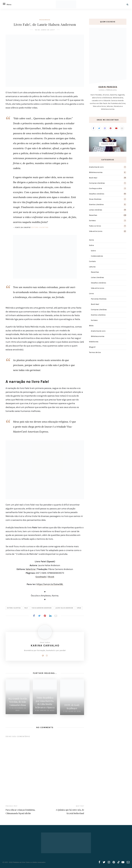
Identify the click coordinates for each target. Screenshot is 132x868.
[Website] (43, 656)
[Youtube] (116, 128)
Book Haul (93, 178)
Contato (92, 261)
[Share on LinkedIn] (50, 616)
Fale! (26, 608)
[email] (128, 861)
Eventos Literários (96, 204)
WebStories (94, 342)
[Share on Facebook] (34, 616)
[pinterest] (114, 861)
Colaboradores (97, 256)
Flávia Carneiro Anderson (42, 608)
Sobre (91, 245)
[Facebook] (93, 128)
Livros (91, 294)
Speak (79, 608)
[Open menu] (5, 4)
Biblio (91, 326)
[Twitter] (99, 128)
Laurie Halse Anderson (64, 608)
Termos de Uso (95, 352)
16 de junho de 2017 (45, 30)
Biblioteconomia (96, 172)
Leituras (92, 267)
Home (91, 240)
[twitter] (104, 861)
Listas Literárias (96, 210)
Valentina (31, 569)
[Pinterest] (111, 128)
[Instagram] (47, 656)
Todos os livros (95, 226)
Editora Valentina (40, 227)
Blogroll (92, 347)
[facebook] (99, 861)
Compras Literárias (97, 183)
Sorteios (92, 221)
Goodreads (41, 577)
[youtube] (123, 861)
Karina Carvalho (45, 646)
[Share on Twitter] (39, 616)
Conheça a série (95, 188)
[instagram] (109, 861)
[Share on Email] (56, 616)
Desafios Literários (97, 194)
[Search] (127, 5)
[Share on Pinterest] (45, 616)
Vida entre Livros (96, 231)
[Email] (122, 128)
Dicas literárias (95, 199)
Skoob (51, 577)
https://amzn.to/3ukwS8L (50, 584)
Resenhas (45, 20)
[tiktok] (118, 861)
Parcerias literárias (99, 299)
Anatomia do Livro (96, 167)
